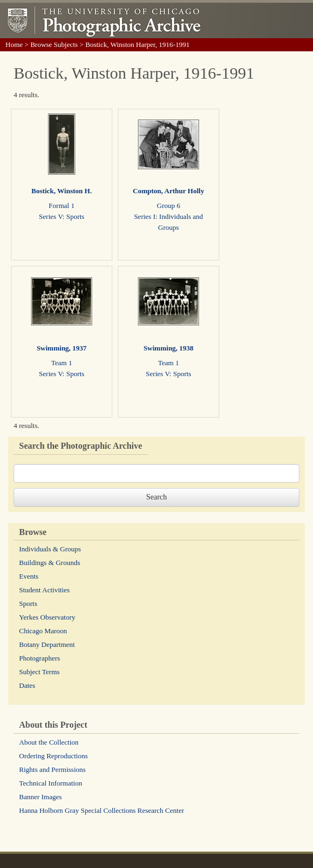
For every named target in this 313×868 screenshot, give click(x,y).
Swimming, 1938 (168, 348)
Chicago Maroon (43, 631)
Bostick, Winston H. (62, 191)
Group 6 (169, 206)
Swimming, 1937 (62, 348)
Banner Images (40, 797)
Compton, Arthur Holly (169, 191)
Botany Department (47, 644)
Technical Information (51, 783)
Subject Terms (39, 672)
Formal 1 (61, 206)
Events (29, 576)
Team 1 (62, 363)
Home (14, 44)
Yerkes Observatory (47, 617)
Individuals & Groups (50, 549)
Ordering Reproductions (53, 756)
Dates (27, 685)
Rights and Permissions (52, 769)
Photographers (40, 658)
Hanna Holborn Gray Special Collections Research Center (102, 810)
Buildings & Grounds (50, 563)
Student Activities (44, 590)
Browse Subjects (54, 44)
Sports (28, 604)
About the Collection (49, 742)
